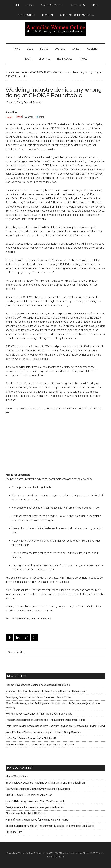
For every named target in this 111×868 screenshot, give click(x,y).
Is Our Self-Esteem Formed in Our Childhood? (31, 738)
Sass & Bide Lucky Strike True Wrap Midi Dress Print (35, 801)
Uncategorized (43, 619)
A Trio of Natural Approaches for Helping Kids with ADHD (37, 820)
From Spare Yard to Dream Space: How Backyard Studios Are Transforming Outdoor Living (55, 726)
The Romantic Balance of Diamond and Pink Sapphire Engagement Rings (45, 720)
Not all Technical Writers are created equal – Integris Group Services (43, 732)
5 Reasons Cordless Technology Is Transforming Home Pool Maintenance (46, 691)
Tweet (9, 117)
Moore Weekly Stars (17, 777)
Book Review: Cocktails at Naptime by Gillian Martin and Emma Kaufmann (46, 783)
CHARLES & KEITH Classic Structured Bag (29, 795)
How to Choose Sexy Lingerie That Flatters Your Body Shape (39, 714)
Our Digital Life (14, 832)
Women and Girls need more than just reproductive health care (40, 745)
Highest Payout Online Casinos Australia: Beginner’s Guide (38, 685)
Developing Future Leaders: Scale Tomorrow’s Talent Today (38, 697)
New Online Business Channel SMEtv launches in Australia (38, 789)
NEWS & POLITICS (26, 619)
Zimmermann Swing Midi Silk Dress (25, 814)
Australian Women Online (55, 29)
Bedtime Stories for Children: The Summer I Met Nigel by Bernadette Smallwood (50, 826)
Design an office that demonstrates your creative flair (35, 807)
